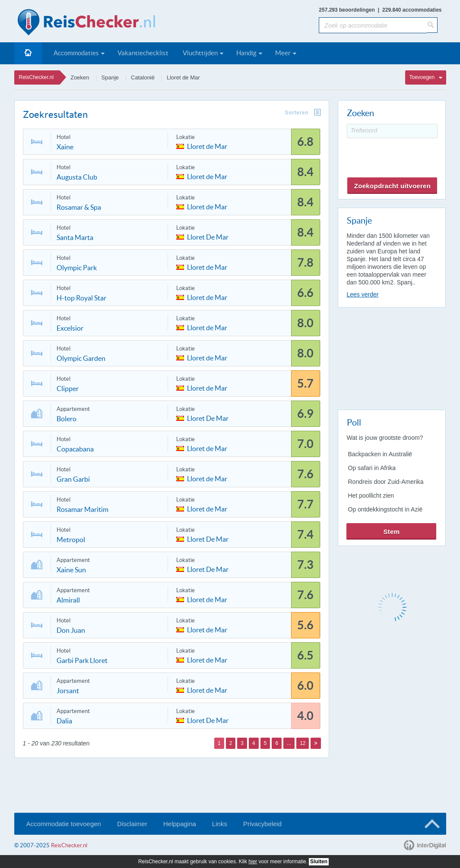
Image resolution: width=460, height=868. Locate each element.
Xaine (65, 147)
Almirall (68, 600)
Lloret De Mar (208, 236)
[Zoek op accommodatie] (373, 25)
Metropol (71, 540)
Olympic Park (77, 268)
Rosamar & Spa (79, 207)
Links (220, 824)
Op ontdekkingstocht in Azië (385, 509)
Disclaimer (132, 824)
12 (303, 743)
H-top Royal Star (81, 298)
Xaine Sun (71, 570)
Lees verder (363, 294)
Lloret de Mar (183, 77)
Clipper (68, 388)
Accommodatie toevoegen (64, 824)
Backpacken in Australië (380, 454)
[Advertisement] (391, 357)
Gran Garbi (73, 479)
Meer (283, 53)
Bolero (67, 419)
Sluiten (319, 862)
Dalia (64, 721)
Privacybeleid (262, 824)
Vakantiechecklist (143, 53)
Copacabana (75, 449)
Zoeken (80, 77)
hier (253, 862)
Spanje (110, 77)
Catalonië (143, 77)
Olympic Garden (81, 358)
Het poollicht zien (371, 496)
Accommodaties (76, 53)
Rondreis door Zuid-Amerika (386, 482)
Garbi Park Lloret (82, 660)
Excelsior (70, 328)
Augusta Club (77, 177)
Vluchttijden (200, 53)
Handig (246, 53)
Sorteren (297, 113)
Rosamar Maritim (82, 509)
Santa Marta (75, 237)
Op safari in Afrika (372, 468)
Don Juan (71, 630)
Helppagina (180, 824)
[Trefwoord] (392, 131)
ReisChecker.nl (36, 77)
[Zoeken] (432, 25)
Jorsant (68, 691)
